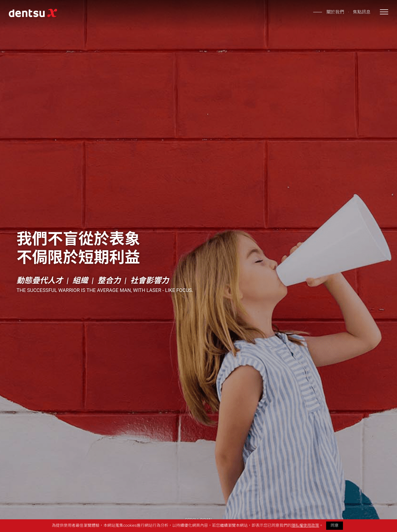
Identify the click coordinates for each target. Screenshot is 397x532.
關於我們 (335, 12)
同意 (335, 526)
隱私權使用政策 (305, 526)
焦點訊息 (362, 12)
